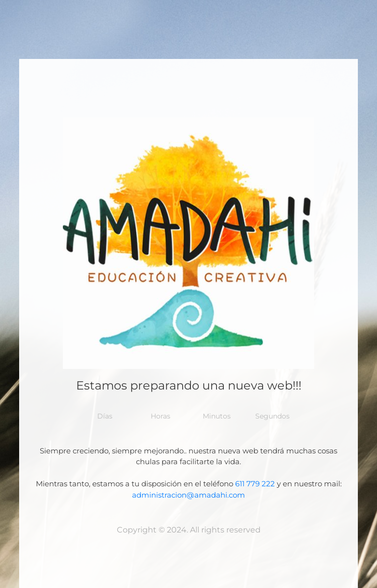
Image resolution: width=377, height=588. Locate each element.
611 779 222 (255, 484)
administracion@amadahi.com (188, 495)
